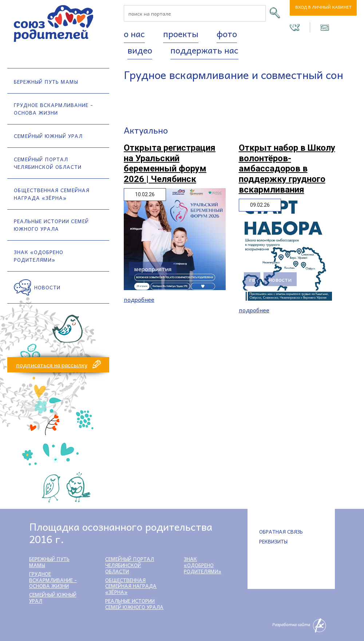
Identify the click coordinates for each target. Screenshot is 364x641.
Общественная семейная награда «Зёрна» (52, 194)
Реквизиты (273, 541)
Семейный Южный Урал (48, 136)
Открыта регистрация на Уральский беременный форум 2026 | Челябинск (170, 163)
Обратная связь (281, 531)
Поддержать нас (204, 50)
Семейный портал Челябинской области (48, 163)
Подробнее (139, 299)
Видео (140, 50)
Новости (47, 287)
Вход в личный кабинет (323, 8)
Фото (227, 33)
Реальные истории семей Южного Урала (51, 225)
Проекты (181, 33)
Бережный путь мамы (46, 82)
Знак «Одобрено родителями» (39, 256)
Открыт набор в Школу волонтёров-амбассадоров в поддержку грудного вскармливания (287, 169)
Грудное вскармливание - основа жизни (54, 109)
